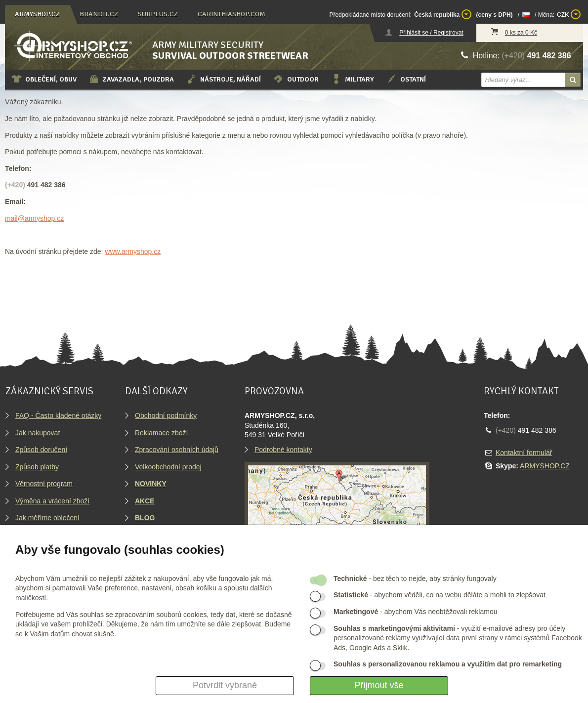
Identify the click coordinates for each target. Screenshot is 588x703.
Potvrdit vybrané (225, 685)
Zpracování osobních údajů (177, 450)
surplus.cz (158, 14)
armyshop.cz (37, 14)
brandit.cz (99, 14)
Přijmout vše (379, 685)
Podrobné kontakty (283, 450)
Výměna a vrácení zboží (52, 501)
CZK (569, 14)
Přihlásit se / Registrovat (431, 33)
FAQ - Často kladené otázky (58, 415)
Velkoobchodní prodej (168, 467)
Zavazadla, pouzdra (131, 79)
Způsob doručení (41, 450)
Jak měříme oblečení (47, 518)
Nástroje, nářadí (223, 79)
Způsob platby (37, 467)
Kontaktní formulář (524, 453)
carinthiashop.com (231, 14)
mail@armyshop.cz (34, 218)
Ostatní (406, 79)
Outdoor (296, 79)
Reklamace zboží (161, 433)
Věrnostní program (44, 484)
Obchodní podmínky (166, 415)
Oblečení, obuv (44, 79)
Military (352, 79)
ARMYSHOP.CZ (545, 466)
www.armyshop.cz (133, 251)
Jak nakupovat (38, 433)
